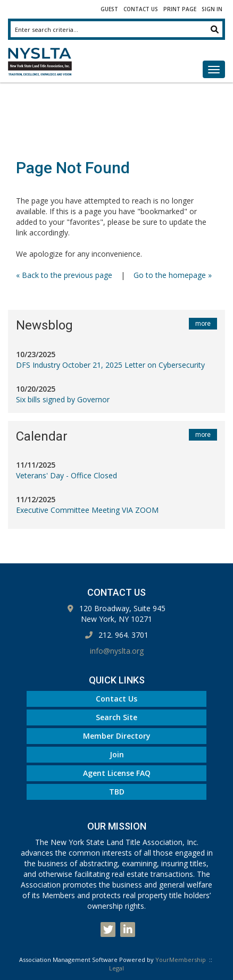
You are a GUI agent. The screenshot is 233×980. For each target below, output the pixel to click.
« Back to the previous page (64, 275)
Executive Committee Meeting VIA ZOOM (87, 510)
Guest (109, 9)
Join (117, 754)
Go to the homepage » (173, 275)
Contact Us (141, 9)
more (203, 324)
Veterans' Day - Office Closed (66, 475)
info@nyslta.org (117, 651)
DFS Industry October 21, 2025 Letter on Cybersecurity (110, 365)
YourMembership (181, 960)
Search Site (117, 717)
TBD (117, 792)
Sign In (212, 9)
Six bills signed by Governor (63, 399)
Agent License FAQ (117, 773)
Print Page (180, 9)
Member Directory (117, 736)
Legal (117, 968)
